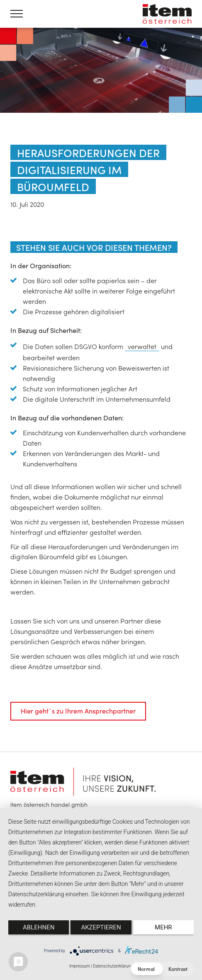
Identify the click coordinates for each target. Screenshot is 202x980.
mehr (163, 927)
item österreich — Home (167, 14)
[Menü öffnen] (17, 14)
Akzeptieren (101, 927)
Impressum (80, 966)
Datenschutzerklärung (113, 966)
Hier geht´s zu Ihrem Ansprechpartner (78, 711)
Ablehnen (39, 927)
